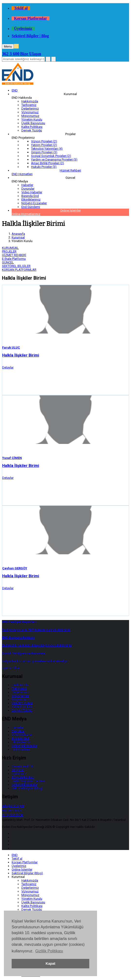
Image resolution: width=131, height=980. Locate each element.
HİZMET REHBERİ (14, 255)
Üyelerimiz (23, 29)
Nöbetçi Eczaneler (34, 203)
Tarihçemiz (29, 105)
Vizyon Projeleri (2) (44, 141)
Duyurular (28, 189)
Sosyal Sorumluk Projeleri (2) (51, 156)
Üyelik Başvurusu (33, 123)
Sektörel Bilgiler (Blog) (27, 788)
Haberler (27, 185)
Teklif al (21, 8)
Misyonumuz (30, 116)
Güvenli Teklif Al (23, 766)
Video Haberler (32, 192)
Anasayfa (18, 234)
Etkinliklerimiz (31, 200)
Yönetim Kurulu (32, 119)
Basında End (30, 196)
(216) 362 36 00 (13, 815)
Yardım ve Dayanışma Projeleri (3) (54, 159)
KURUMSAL (10, 248)
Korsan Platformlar (31, 18)
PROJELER (9, 251)
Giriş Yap (18, 770)
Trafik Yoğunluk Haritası (28, 781)
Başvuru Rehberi (23, 777)
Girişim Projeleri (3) (44, 152)
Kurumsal (18, 237)
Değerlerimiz (30, 109)
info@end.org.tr (13, 806)
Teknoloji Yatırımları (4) (47, 149)
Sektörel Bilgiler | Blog (30, 36)
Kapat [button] (50, 964)
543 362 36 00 (12, 811)
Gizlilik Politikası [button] (49, 951)
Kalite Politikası (32, 127)
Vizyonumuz (30, 112)
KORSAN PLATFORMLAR (19, 270)
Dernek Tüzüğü (32, 130)
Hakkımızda (30, 101)
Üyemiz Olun (11, 668)
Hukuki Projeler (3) (44, 167)
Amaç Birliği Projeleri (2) (48, 163)
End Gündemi (31, 207)
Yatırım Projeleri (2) (44, 145)
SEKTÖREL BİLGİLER (16, 266)
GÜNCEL (8, 262)
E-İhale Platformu (14, 259)
